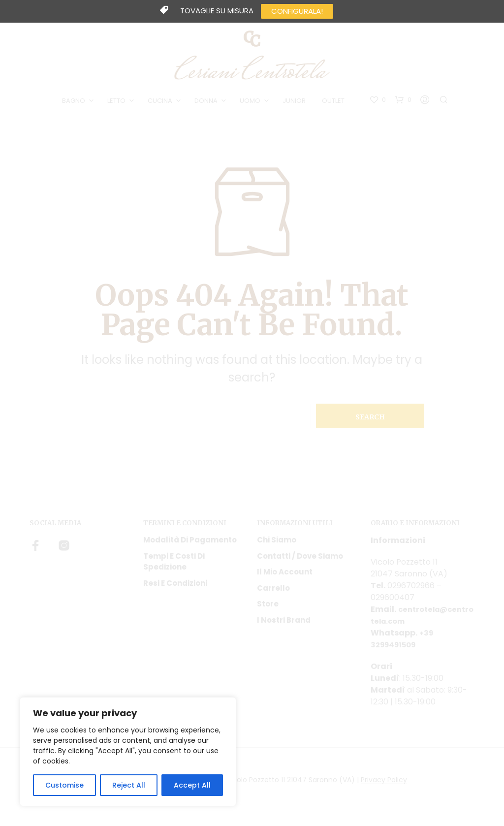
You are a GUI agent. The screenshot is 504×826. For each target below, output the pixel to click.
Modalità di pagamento (190, 544)
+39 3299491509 (403, 643)
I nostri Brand (284, 623)
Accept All (192, 785)
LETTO (118, 103)
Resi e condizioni (175, 587)
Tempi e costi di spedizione (174, 565)
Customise (64, 785)
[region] (128, 752)
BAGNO (76, 103)
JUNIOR (296, 103)
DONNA (208, 103)
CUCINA (162, 103)
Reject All (129, 785)
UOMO (252, 103)
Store (268, 608)
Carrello (273, 591)
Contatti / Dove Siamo (300, 559)
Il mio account (285, 576)
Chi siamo (277, 544)
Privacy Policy (384, 784)
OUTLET (335, 103)
